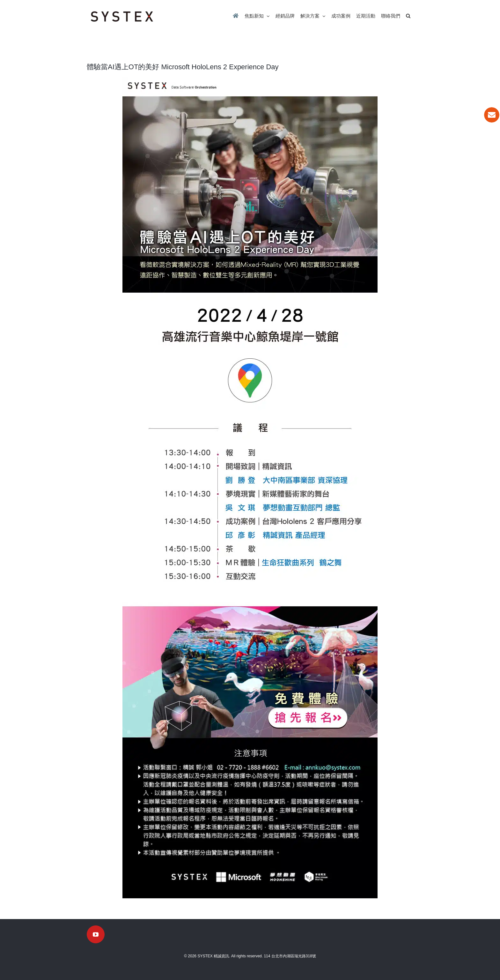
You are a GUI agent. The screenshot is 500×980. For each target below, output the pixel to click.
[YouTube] (96, 934)
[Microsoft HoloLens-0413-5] (250, 607)
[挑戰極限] (250, 763)
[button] (408, 16)
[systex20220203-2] (250, 79)
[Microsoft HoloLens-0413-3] (250, 350)
